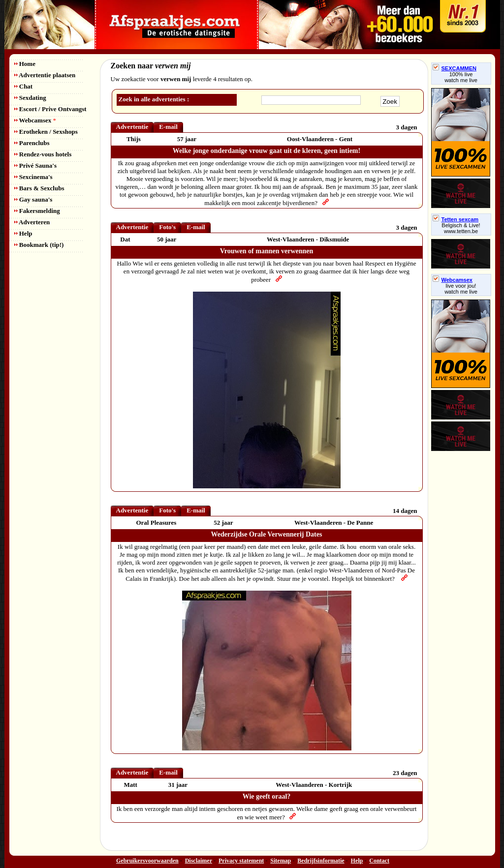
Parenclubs (32, 143)
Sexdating (30, 98)
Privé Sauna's (35, 165)
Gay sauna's (33, 199)
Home (25, 64)
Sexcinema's (33, 177)
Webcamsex (35, 120)
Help (23, 233)
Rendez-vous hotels (43, 154)
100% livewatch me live (461, 77)
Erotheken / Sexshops (46, 132)
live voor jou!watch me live (461, 289)
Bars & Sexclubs (39, 188)
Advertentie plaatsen (45, 75)
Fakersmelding (37, 211)
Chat (24, 86)
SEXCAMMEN (455, 68)
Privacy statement (241, 861)
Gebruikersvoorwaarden (147, 861)
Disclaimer (199, 861)
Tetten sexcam (456, 219)
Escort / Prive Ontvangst (50, 109)
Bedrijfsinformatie (321, 861)
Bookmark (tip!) (39, 245)
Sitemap (281, 861)
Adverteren (32, 222)
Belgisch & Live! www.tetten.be (461, 228)
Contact (379, 861)
